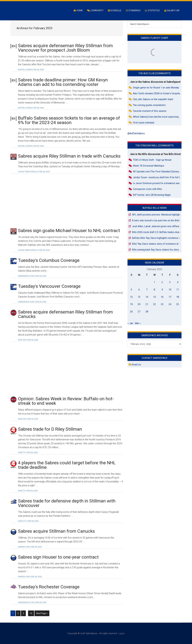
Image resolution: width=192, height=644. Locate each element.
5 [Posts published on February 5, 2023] (131, 290)
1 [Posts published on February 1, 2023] (154, 282)
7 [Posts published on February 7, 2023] (147, 290)
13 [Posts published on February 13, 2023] (139, 297)
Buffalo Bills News (155, 208)
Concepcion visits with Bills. (148, 189)
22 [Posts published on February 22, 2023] (154, 304)
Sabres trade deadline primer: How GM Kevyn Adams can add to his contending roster (63, 82)
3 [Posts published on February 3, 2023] (170, 282)
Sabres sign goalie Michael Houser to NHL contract (69, 231)
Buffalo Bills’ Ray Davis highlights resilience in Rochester (162, 238)
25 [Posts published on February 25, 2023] (178, 304)
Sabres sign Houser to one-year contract (58, 557)
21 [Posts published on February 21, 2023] (147, 304)
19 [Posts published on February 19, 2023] (131, 304)
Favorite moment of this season (150, 111)
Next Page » (42, 613)
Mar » (138, 323)
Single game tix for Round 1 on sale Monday (156, 88)
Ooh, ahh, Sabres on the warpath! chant (153, 100)
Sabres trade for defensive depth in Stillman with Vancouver (67, 503)
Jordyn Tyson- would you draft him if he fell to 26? (159, 178)
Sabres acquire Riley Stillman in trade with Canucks (69, 156)
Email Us (135, 365)
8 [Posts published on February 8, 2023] (154, 290)
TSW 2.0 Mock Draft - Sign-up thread (152, 160)
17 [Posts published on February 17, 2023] (170, 297)
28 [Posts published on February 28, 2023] (147, 312)
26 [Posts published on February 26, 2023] (131, 312)
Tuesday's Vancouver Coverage (49, 286)
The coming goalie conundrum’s (149, 105)
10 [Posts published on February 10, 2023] (170, 290)
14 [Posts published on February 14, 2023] (147, 297)
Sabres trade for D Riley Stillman (50, 429)
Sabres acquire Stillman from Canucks (56, 531)
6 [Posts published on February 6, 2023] (139, 290)
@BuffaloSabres (136, 134)
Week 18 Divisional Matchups (148, 166)
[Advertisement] (67, 201)
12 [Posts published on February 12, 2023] (131, 297)
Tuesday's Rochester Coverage (49, 587)
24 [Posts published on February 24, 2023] (170, 304)
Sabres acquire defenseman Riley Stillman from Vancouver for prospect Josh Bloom (65, 48)
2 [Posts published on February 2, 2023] (162, 282)
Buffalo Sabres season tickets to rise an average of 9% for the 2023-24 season (69, 120)
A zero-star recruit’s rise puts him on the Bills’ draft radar (162, 221)
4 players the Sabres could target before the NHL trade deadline (67, 465)
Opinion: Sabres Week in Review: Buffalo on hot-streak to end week (66, 401)
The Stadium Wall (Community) (154, 146)
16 (32, 613)
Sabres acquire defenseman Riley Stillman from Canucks (65, 314)
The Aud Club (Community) (154, 74)
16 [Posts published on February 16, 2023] (162, 297)
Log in (122, 633)
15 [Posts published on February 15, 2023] (154, 297)
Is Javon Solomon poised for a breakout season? (159, 183)
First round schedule (144, 123)
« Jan (130, 323)
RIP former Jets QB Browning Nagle (152, 195)
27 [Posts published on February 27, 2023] (139, 312)
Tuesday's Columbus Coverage (49, 260)
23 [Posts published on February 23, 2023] (162, 304)
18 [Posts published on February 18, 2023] (178, 297)
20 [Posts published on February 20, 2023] (139, 304)
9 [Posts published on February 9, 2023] (162, 290)
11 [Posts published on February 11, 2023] (178, 290)
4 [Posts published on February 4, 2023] (178, 282)
